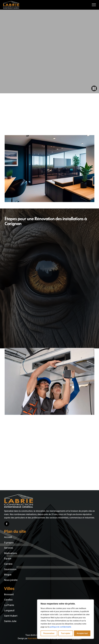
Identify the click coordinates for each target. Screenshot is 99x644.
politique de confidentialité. (61, 627)
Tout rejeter (66, 633)
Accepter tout (82, 633)
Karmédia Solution (37, 638)
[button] (94, 5)
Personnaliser (49, 633)
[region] (65, 619)
